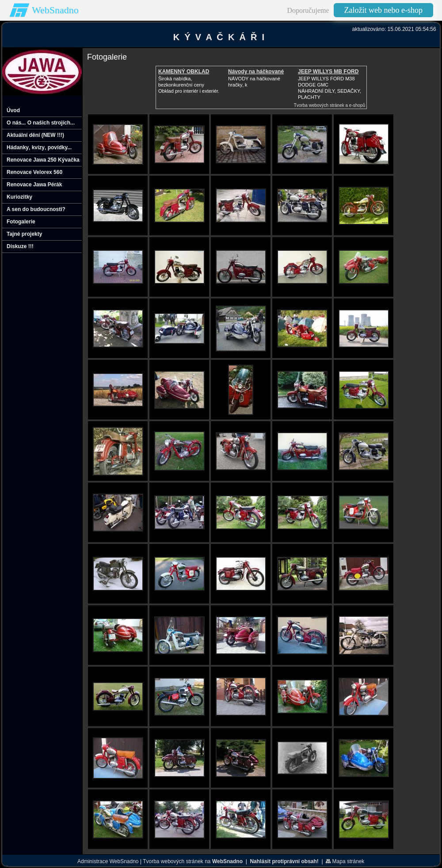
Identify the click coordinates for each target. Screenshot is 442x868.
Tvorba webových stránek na (193, 861)
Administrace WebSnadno (108, 861)
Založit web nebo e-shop (383, 10)
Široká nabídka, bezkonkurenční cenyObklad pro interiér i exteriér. (189, 85)
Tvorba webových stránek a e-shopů (330, 105)
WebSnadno (55, 10)
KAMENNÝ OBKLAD (184, 72)
